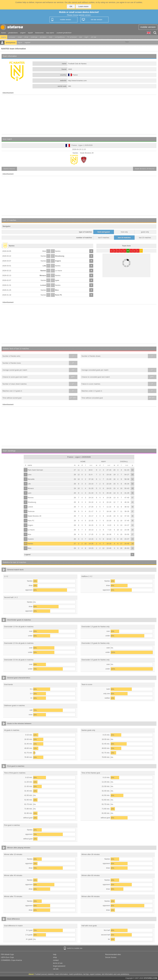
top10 (30, 33)
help (51, 37)
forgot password (59, 966)
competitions (60, 37)
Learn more (83, 6)
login (87, 37)
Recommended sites (113, 954)
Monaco (43, 275)
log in (20, 43)
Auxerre (31, 539)
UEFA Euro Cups (7, 957)
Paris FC (59, 295)
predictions (13, 33)
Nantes (58, 251)
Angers (58, 261)
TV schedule (72, 37)
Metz (44, 251)
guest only (145, 232)
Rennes (31, 498)
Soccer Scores (111, 957)
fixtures (9, 169)
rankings (34, 37)
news (20, 37)
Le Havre (59, 271)
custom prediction (64, 33)
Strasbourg (60, 256)
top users (50, 33)
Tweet (127, 42)
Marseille (31, 479)
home (4, 33)
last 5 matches (104, 238)
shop (26, 37)
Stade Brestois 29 (34, 516)
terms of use (58, 963)
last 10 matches (124, 238)
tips (81, 37)
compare (12, 37)
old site (94, 37)
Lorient (43, 285)
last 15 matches (145, 238)
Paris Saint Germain (35, 470)
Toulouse (31, 511)
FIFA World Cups (7, 954)
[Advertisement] (79, 115)
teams (4, 37)
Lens (29, 475)
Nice (57, 290)
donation (43, 37)
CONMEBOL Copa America (11, 960)
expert (23, 33)
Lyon (57, 280)
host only (124, 232)
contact (56, 960)
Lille (44, 266)
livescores (39, 33)
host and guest (104, 232)
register (28, 43)
